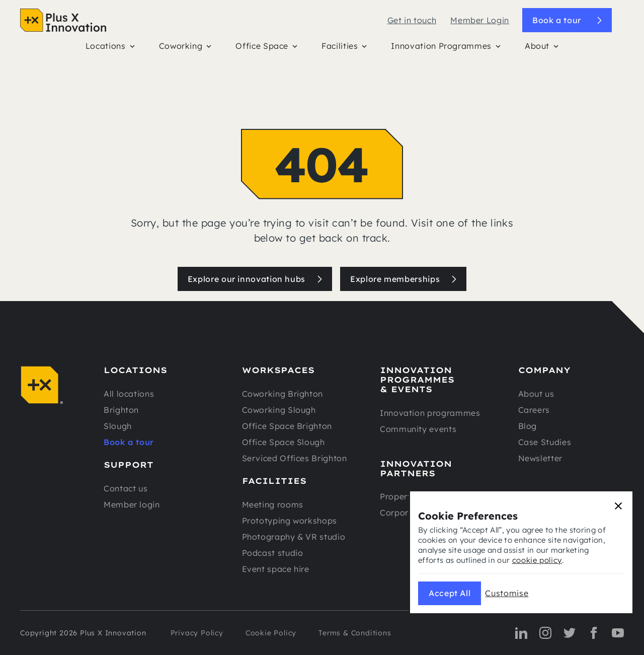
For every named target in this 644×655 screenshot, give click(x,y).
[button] (110, 48)
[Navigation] (63, 20)
